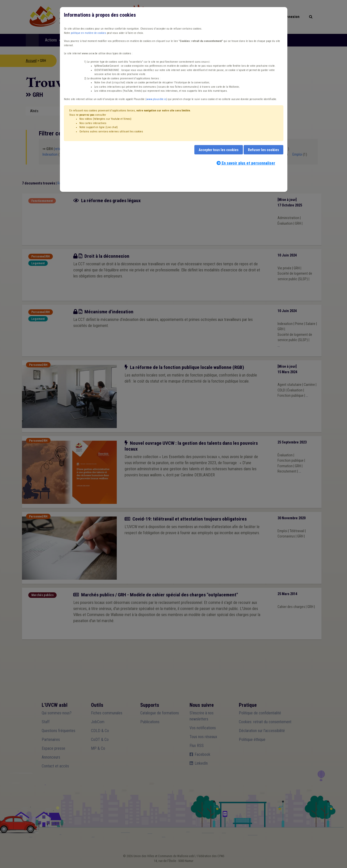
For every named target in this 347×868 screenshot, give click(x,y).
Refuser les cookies (263, 150)
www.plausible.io (156, 99)
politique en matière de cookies (88, 33)
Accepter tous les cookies (219, 150)
